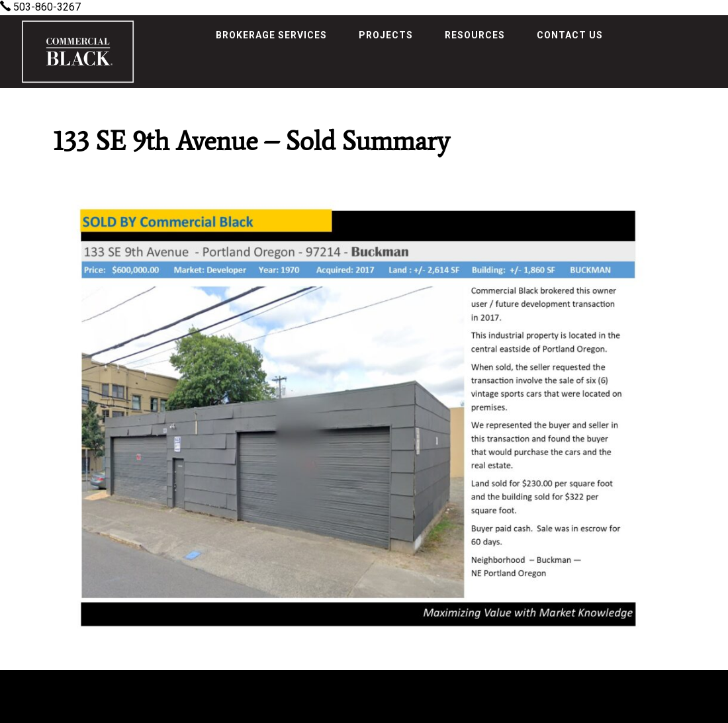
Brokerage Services (271, 35)
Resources (475, 35)
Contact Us (570, 35)
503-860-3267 (40, 7)
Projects (386, 35)
